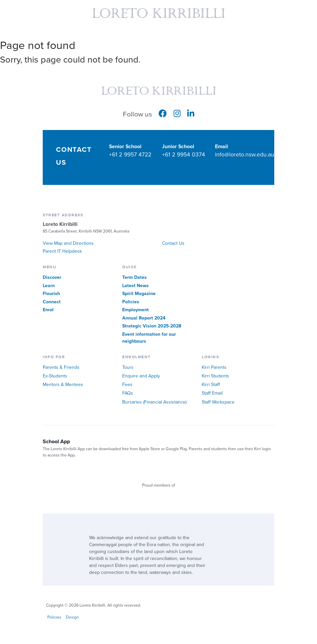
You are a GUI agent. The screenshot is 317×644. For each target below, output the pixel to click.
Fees (127, 385)
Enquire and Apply (141, 376)
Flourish (51, 294)
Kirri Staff (211, 385)
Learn (49, 286)
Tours (128, 367)
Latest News (135, 286)
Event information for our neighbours (149, 338)
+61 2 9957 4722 (130, 155)
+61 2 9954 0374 (184, 155)
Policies (131, 302)
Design (72, 617)
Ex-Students (55, 376)
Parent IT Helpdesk (62, 251)
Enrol (48, 310)
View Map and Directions (68, 243)
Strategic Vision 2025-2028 (152, 326)
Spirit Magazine (139, 294)
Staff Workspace (218, 402)
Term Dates (134, 277)
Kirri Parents (214, 367)
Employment (135, 310)
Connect (52, 302)
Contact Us (173, 243)
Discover (52, 277)
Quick (307, 16)
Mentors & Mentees (63, 385)
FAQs (128, 393)
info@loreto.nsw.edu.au (245, 155)
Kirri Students (215, 376)
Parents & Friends (61, 367)
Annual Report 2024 (144, 318)
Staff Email (212, 393)
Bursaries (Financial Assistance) (154, 402)
